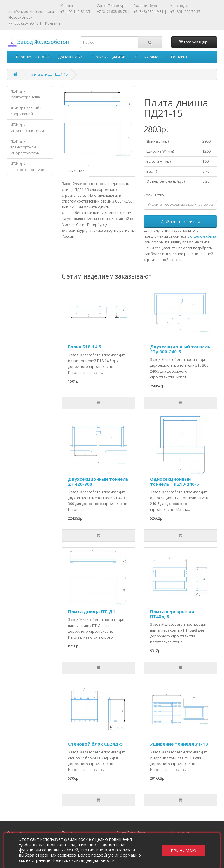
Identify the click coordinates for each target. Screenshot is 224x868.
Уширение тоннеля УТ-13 (179, 744)
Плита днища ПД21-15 (49, 74)
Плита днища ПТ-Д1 (92, 611)
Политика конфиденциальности (83, 860)
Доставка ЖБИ (70, 57)
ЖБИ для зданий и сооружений (27, 111)
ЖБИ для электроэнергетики (28, 167)
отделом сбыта (203, 236)
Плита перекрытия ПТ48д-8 (172, 614)
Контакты (53, 23)
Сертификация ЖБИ (108, 57)
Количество (154, 195)
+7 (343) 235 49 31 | (150, 12)
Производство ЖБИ (33, 57)
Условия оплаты (148, 57)
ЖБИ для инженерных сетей (27, 128)
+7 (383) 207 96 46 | (25, 23)
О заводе (15, 833)
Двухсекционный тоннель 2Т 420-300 (98, 481)
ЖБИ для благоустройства (25, 94)
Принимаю (183, 851)
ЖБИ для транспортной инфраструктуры (25, 147)
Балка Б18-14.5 (85, 347)
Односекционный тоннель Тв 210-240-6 (174, 481)
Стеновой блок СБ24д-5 (95, 744)
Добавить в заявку (180, 222)
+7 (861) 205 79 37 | (187, 12)
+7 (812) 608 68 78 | (113, 12)
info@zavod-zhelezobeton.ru (33, 12)
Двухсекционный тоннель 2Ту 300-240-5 (180, 349)
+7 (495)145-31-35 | (77, 12)
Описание (75, 171)
